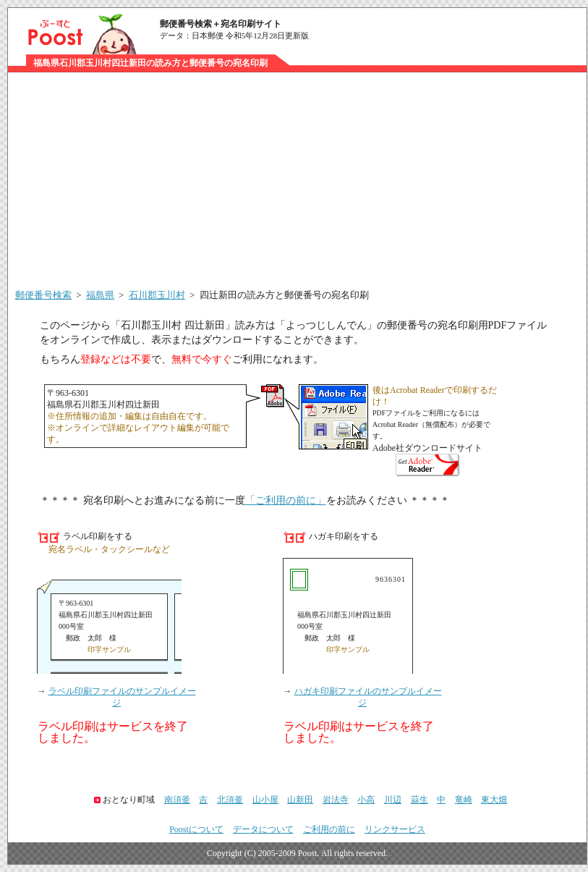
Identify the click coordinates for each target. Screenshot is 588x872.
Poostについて (196, 829)
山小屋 (265, 800)
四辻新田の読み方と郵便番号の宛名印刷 (284, 295)
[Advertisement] (297, 181)
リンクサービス (395, 829)
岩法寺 (336, 800)
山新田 (300, 800)
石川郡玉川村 (157, 295)
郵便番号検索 (43, 295)
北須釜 (230, 800)
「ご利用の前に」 (286, 500)
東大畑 (494, 800)
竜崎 (464, 800)
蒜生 (419, 800)
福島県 (100, 295)
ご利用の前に (329, 829)
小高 (366, 800)
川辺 (393, 800)
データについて (263, 829)
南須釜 (177, 800)
